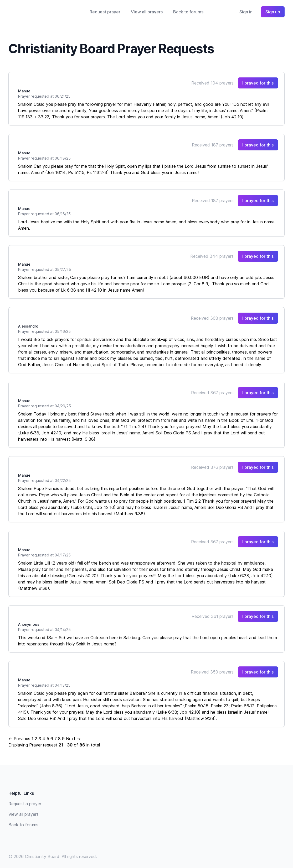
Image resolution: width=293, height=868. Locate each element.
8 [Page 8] (59, 739)
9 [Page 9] (63, 739)
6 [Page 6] (52, 739)
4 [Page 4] (44, 739)
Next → (73, 739)
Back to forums (188, 12)
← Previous (19, 739)
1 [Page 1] (32, 739)
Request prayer (105, 12)
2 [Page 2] (36, 739)
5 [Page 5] (48, 739)
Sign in (246, 12)
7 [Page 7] (56, 739)
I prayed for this (258, 83)
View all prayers (147, 12)
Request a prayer (25, 804)
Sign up (273, 12)
